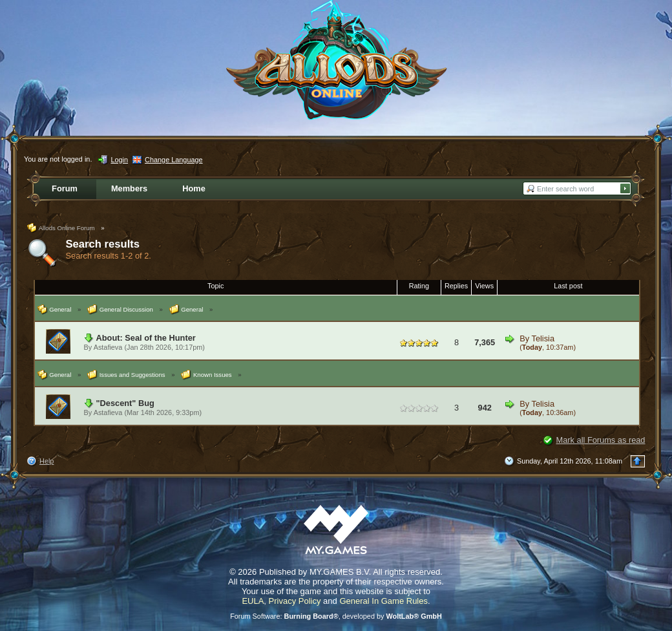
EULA (253, 601)
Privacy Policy (295, 601)
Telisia (543, 338)
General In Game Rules (383, 601)
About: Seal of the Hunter (146, 338)
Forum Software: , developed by (336, 616)
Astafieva (108, 347)
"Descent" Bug (125, 403)
